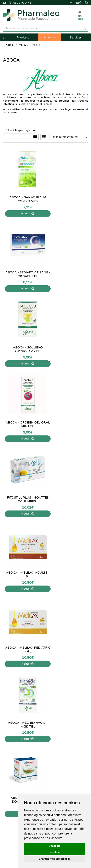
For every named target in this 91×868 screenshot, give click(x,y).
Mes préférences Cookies (63, 740)
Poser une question (14, 723)
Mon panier (55, 715)
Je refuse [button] (55, 852)
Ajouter (23, 207)
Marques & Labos (58, 677)
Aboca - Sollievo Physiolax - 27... (23, 268)
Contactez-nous (12, 715)
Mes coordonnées (59, 727)
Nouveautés (55, 681)
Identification (56, 719)
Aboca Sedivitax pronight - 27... (68, 568)
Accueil (10, 45)
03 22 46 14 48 (46, 633)
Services (76, 38)
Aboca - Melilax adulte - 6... (68, 343)
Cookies (7, 753)
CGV (5, 744)
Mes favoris (55, 736)
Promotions (55, 685)
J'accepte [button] (55, 846)
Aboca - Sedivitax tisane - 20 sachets (68, 193)
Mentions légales (12, 740)
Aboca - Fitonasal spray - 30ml (68, 493)
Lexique (53, 672)
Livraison (8, 736)
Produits (23, 38)
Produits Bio (55, 689)
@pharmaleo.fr (13, 674)
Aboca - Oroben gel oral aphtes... (68, 268)
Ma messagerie (57, 732)
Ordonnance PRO (58, 698)
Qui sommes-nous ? (14, 719)
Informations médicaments (18, 727)
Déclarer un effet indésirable (19, 732)
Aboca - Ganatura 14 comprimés (23, 193)
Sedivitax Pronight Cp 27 (23, 568)
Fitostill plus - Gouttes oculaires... (23, 343)
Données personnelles (15, 748)
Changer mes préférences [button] (55, 859)
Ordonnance (56, 693)
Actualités (54, 668)
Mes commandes (58, 723)
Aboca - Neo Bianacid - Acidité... (68, 418)
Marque (23, 45)
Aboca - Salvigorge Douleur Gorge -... (23, 493)
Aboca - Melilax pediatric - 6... (23, 418)
